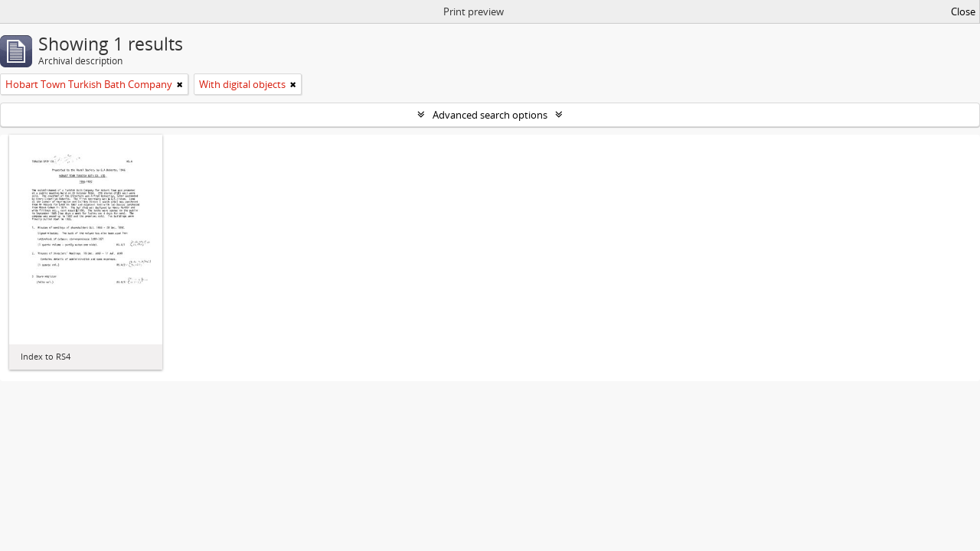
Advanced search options (490, 115)
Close (963, 11)
